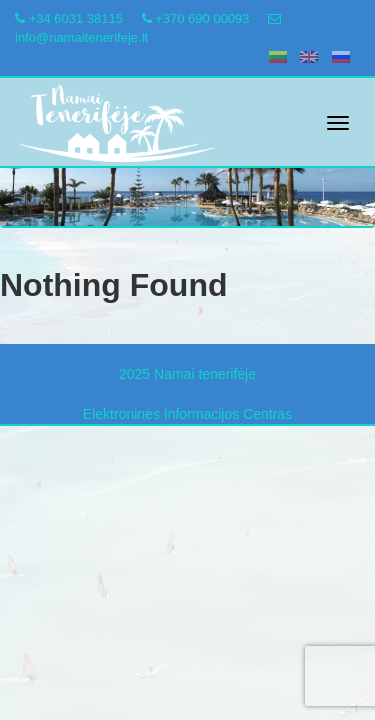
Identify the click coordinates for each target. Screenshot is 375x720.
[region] (187, 179)
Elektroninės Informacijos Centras (187, 414)
